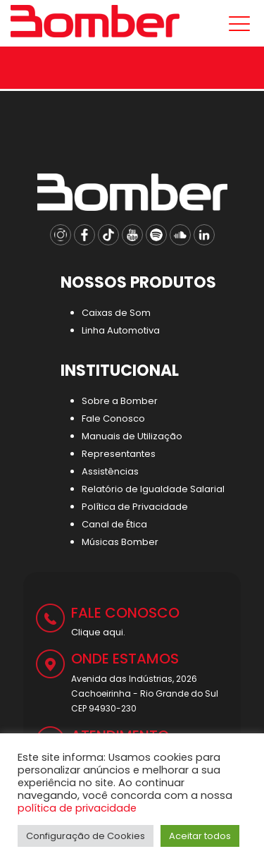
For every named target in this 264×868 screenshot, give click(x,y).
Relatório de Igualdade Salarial (153, 489)
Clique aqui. (98, 632)
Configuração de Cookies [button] (86, 836)
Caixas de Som (116, 313)
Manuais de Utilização (132, 436)
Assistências (110, 471)
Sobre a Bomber (120, 401)
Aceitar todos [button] (200, 836)
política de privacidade (77, 808)
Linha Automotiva (121, 330)
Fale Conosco (113, 418)
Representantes (119, 454)
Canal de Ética (114, 524)
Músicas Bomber (120, 542)
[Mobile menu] (237, 24)
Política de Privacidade (135, 507)
